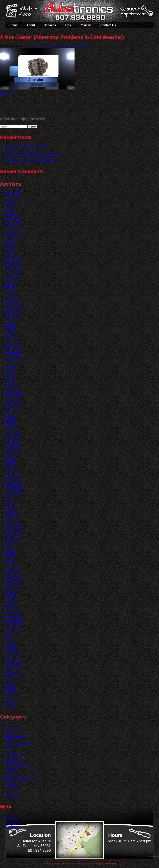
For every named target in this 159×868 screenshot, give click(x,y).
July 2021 (10, 367)
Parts (8, 792)
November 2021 (14, 352)
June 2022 (10, 326)
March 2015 (11, 650)
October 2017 (12, 535)
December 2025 (14, 196)
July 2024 (10, 241)
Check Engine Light (15, 736)
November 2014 (14, 665)
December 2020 (14, 393)
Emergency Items (14, 762)
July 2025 (10, 204)
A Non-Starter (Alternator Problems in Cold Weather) (62, 46)
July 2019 (10, 457)
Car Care (10, 733)
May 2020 (10, 419)
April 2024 (10, 252)
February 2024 (13, 259)
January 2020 (12, 434)
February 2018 (13, 520)
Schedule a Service (136, 13)
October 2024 (12, 230)
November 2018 (14, 486)
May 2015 (10, 643)
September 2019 (14, 449)
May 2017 (10, 553)
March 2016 (11, 606)
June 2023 (10, 289)
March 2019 (11, 472)
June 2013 (10, 702)
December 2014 (14, 661)
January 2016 (12, 613)
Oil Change (11, 785)
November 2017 (14, 531)
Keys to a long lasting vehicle (21, 777)
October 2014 (12, 669)
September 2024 (14, 233)
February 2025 (13, 218)
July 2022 (10, 323)
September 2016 (14, 583)
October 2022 (12, 311)
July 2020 (10, 412)
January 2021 (12, 390)
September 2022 (14, 315)
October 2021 (12, 356)
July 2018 (10, 501)
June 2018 (10, 505)
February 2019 (13, 475)
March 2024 (11, 256)
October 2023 (12, 274)
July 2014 (10, 680)
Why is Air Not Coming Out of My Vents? (27, 146)
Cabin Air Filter (13, 729)
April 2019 (10, 468)
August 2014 (12, 676)
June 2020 (10, 416)
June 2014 (10, 684)
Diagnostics (11, 751)
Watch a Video (23, 11)
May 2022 (10, 330)
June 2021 (10, 371)
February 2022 (13, 341)
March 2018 (11, 516)
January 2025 (12, 222)
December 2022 (14, 308)
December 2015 (14, 617)
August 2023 (12, 282)
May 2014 (10, 687)
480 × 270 (27, 46)
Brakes (9, 725)
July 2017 (10, 546)
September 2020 (14, 405)
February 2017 (13, 565)
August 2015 (12, 632)
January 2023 (12, 304)
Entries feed (11, 819)
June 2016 (10, 594)
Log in (8, 815)
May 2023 (10, 293)
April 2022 (10, 334)
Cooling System (13, 740)
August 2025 (12, 200)
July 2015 (10, 635)
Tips (68, 25)
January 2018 (12, 524)
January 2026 (12, 192)
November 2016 (14, 576)
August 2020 (12, 408)
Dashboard (11, 748)
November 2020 (14, 397)
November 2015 (14, 620)
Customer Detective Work (19, 744)
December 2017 (14, 527)
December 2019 (14, 438)
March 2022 (11, 338)
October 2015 (12, 624)
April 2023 (10, 297)
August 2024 (12, 237)
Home (14, 25)
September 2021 (14, 360)
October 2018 (12, 490)
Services (50, 25)
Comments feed (13, 823)
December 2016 (14, 572)
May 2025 (10, 211)
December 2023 (14, 267)
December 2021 (14, 349)
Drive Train (11, 759)
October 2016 (12, 579)
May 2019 (10, 464)
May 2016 (10, 598)
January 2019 (12, 479)
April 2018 (10, 512)
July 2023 (10, 285)
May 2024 (10, 248)
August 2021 (12, 364)
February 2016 (13, 609)
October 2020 (12, 401)
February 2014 (13, 699)
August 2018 (12, 498)
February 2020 (13, 431)
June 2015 (10, 639)
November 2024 (14, 226)
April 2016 (10, 602)
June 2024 (10, 244)
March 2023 (11, 300)
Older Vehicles (13, 789)
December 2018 (14, 483)
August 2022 (12, 319)
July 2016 (10, 591)
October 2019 (12, 445)
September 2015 (14, 628)
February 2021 (13, 386)
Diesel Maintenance (16, 755)
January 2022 (12, 345)
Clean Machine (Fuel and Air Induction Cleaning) (31, 161)
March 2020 (11, 427)
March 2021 (11, 382)
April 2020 (10, 423)
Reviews (86, 25)
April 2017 (10, 557)
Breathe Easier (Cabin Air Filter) (22, 150)
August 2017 (12, 542)
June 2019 (10, 460)
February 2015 (13, 654)
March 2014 (11, 695)
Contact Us (108, 25)
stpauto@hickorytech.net (85, 864)
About (31, 25)
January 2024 (12, 263)
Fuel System (12, 770)
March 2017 (11, 561)
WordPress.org (13, 826)
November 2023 (14, 271)
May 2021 (10, 375)
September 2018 (14, 494)
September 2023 (14, 278)
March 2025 (11, 215)
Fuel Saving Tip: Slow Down (20, 766)
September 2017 (14, 539)
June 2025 (10, 207)
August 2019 (12, 453)
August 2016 (12, 587)
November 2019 (14, 442)
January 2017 (12, 568)
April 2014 (10, 691)
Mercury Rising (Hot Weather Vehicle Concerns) (31, 157)
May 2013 (10, 706)
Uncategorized (13, 796)
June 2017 (10, 550)
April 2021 (10, 378)
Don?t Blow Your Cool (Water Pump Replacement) (32, 153)
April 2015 (10, 646)
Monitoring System (15, 781)
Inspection (10, 774)
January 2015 (12, 658)
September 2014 (14, 673)
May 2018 (10, 509)
